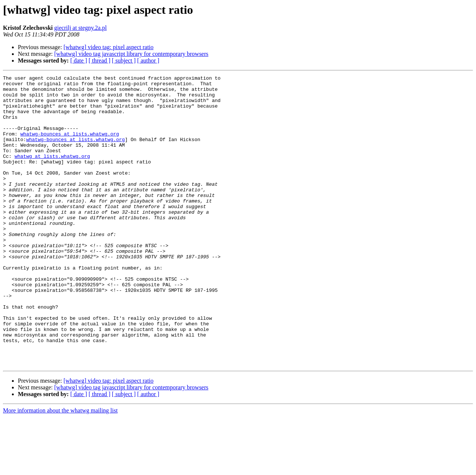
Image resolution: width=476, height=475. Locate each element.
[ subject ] (124, 60)
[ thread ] (99, 60)
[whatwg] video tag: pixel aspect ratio (109, 47)
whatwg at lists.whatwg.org (52, 173)
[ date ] (79, 60)
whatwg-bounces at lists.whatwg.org (70, 146)
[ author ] (148, 60)
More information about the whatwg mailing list (60, 468)
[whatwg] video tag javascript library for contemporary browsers (131, 54)
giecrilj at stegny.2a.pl (81, 28)
